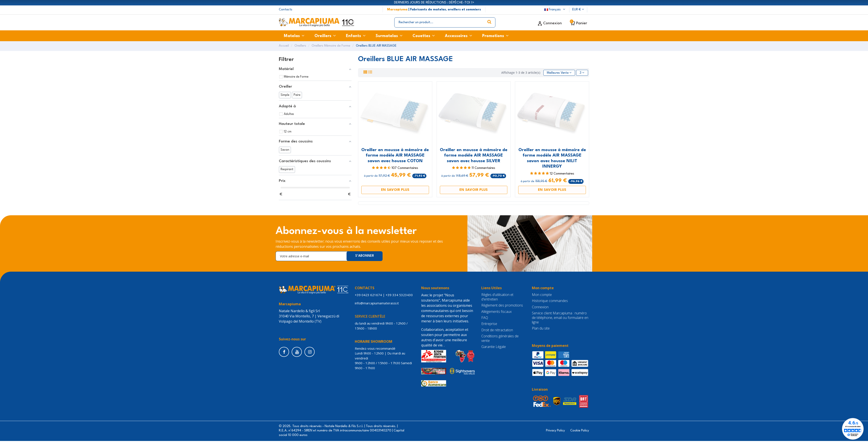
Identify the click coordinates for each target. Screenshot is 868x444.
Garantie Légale (494, 347)
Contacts (286, 10)
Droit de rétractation (497, 330)
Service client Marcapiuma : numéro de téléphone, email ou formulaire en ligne (560, 318)
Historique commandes (550, 301)
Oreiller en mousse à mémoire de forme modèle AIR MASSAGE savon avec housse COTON (395, 155)
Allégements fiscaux (496, 312)
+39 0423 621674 (368, 295)
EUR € (578, 10)
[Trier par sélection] (559, 73)
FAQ (485, 318)
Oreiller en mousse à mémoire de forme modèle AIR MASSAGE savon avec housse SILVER (474, 155)
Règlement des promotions (502, 305)
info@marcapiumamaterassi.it (378, 303)
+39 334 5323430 (399, 295)
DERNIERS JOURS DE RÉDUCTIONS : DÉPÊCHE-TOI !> (434, 3)
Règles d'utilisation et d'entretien (497, 297)
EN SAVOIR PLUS (395, 190)
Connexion (540, 307)
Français (555, 10)
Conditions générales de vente (500, 338)
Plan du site (541, 328)
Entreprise (489, 324)
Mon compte (542, 295)
